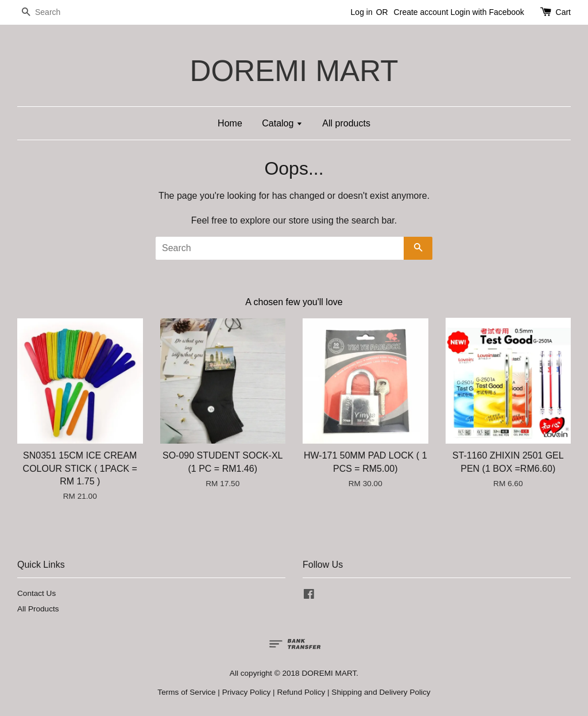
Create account (421, 12)
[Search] (52, 12)
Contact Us (36, 593)
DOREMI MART (294, 71)
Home (230, 123)
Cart (563, 12)
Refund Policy (301, 692)
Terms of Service (186, 692)
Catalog (282, 123)
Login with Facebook (487, 12)
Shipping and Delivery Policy (381, 692)
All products (346, 123)
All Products (38, 609)
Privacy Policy (247, 692)
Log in (362, 12)
